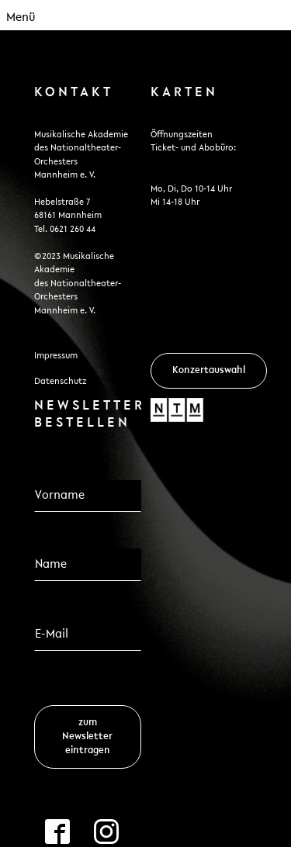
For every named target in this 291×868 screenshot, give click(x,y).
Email (54, 605)
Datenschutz (60, 382)
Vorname (59, 467)
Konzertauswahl (209, 370)
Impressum (56, 356)
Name (50, 536)
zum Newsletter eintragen (87, 737)
